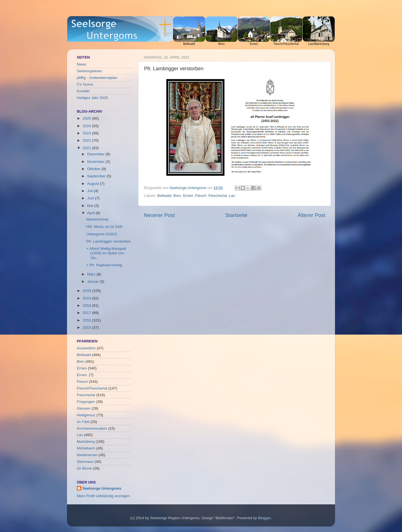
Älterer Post (311, 215)
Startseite (236, 215)
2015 (87, 327)
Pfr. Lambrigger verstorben (109, 241)
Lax (232, 196)
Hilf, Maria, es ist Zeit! (104, 227)
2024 (87, 126)
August (94, 184)
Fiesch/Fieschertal (92, 388)
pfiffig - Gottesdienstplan (97, 78)
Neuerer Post (159, 215)
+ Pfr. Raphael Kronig (104, 265)
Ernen (188, 196)
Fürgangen (86, 402)
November (96, 162)
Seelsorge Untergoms (102, 488)
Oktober (94, 169)
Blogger (264, 518)
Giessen (84, 408)
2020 (87, 291)
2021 (87, 148)
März (92, 274)
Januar (93, 281)
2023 (87, 133)
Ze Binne (84, 468)
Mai (91, 206)
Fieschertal (217, 196)
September (97, 176)
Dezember (96, 154)
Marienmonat (97, 219)
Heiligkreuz (86, 415)
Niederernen (87, 455)
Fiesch (201, 196)
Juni (91, 198)
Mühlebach (86, 448)
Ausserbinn (86, 348)
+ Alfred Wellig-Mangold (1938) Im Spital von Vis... (106, 253)
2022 (87, 140)
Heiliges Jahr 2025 (92, 98)
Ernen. (82, 375)
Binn (177, 196)
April (91, 213)
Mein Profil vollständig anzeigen (103, 496)
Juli (90, 191)
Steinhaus (85, 462)
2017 (87, 313)
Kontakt (83, 91)
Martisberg (86, 442)
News (82, 64)
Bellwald (164, 196)
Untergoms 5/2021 (102, 234)
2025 (87, 118)
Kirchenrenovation (92, 428)
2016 (87, 320)
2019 (87, 298)
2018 (87, 305)
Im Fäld (83, 422)
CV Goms (85, 84)
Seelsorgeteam (89, 71)
